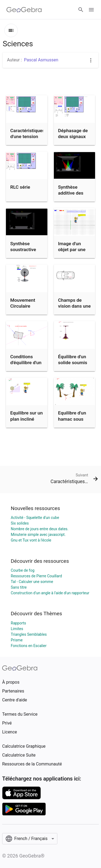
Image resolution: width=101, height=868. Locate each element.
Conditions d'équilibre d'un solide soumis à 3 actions (26, 366)
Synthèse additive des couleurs (71, 193)
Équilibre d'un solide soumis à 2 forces (73, 363)
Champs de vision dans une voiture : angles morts (74, 309)
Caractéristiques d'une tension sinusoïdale (27, 137)
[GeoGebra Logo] (24, 10)
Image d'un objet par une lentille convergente (72, 253)
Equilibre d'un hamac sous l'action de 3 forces (72, 422)
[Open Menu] (91, 10)
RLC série (20, 187)
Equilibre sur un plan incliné (27, 416)
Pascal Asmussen (41, 60)
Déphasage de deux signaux (73, 133)
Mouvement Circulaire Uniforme (23, 306)
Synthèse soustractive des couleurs (24, 250)
